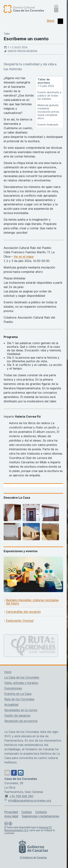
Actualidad (11, 705)
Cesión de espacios (17, 715)
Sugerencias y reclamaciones (40, 816)
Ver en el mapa (24, 256)
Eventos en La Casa (18, 694)
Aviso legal (11, 816)
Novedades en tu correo (21, 710)
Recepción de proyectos (21, 721)
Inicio (8, 672)
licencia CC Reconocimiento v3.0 (28, 829)
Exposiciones (13, 688)
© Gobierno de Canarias (33, 857)
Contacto (41, 812)
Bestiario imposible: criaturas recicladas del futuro (32, 602)
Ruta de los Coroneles (19, 699)
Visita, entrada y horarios (21, 683)
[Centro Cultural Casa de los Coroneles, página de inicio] (31, 9)
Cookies (27, 812)
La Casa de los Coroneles (22, 677)
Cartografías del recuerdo (23, 612)
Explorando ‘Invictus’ (20, 621)
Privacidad (11, 812)
